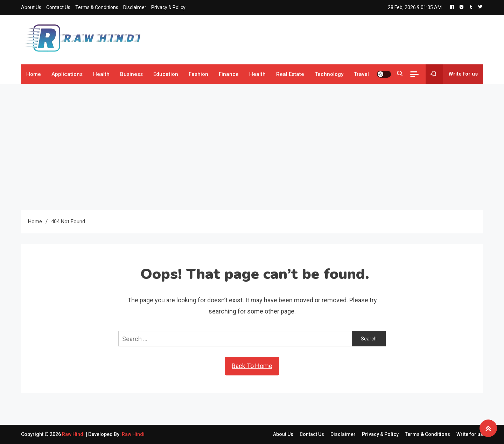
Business (131, 74)
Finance (229, 74)
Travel (361, 74)
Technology (329, 74)
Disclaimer (135, 7)
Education (166, 74)
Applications (67, 74)
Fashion (198, 74)
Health (101, 74)
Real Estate (290, 74)
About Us (31, 7)
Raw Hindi (74, 434)
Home (34, 74)
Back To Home (252, 366)
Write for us (452, 74)
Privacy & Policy (168, 7)
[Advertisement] (252, 147)
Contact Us (58, 7)
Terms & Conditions (97, 7)
